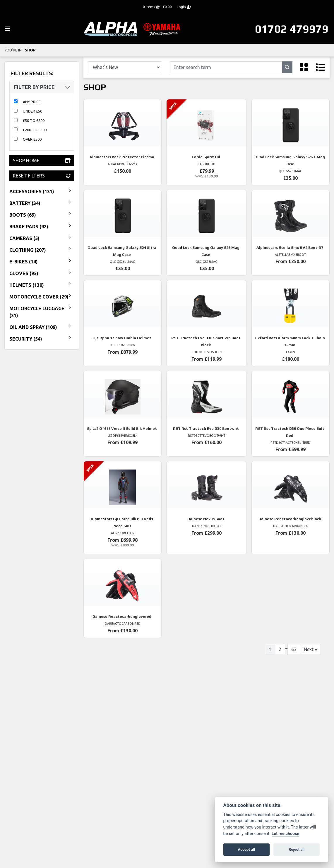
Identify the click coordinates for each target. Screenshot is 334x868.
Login (184, 7)
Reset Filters (42, 176)
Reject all (297, 849)
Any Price (32, 102)
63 (294, 649)
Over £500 (32, 139)
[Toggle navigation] (7, 29)
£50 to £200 (34, 120)
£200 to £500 (35, 130)
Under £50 (32, 111)
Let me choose (286, 834)
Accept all (246, 849)
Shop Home (42, 161)
